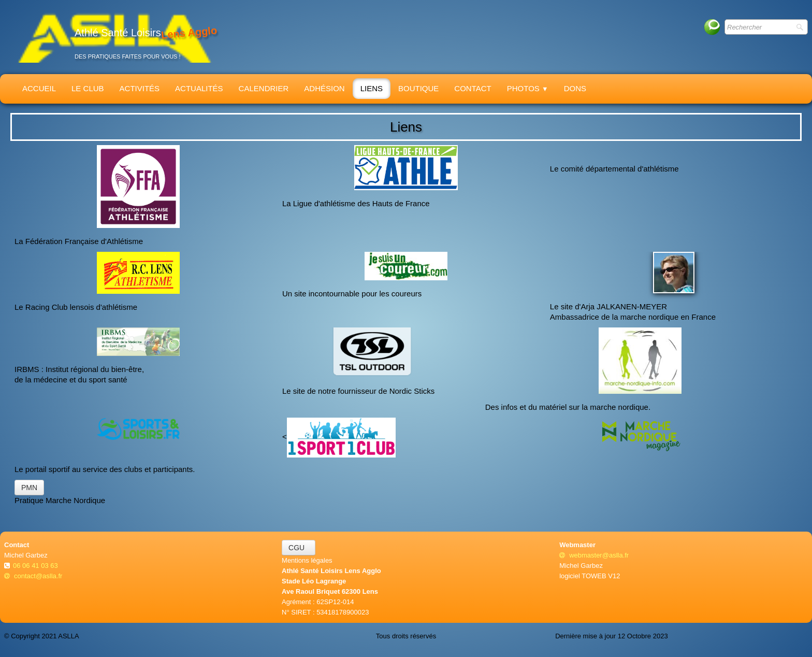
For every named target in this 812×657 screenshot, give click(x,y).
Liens (372, 88)
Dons (575, 88)
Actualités (199, 88)
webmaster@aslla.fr (594, 555)
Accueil (39, 88)
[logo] (114, 37)
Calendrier (264, 88)
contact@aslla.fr (33, 576)
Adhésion (324, 88)
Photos (528, 88)
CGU (299, 548)
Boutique (418, 88)
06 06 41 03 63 (36, 566)
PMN (29, 488)
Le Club (88, 88)
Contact (473, 88)
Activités (140, 88)
